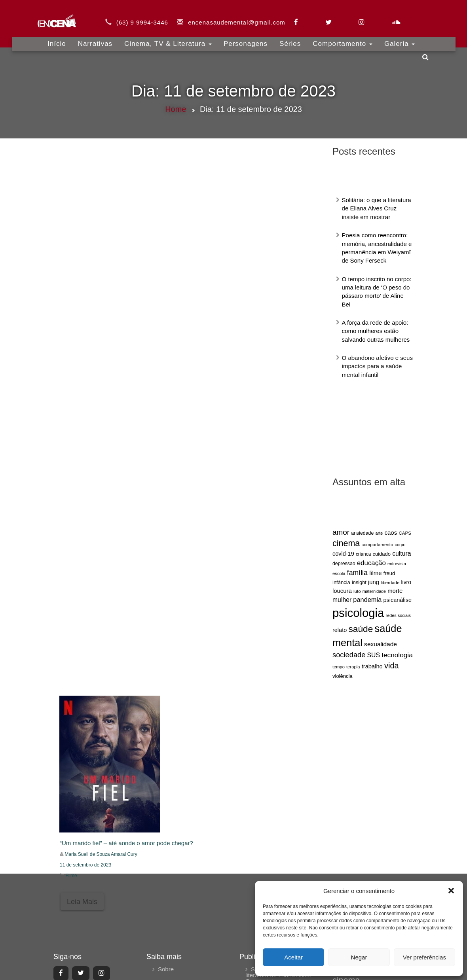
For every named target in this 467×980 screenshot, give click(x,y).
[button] (451, 891)
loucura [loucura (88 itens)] (342, 591)
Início (57, 39)
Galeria (400, 39)
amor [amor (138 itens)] (341, 532)
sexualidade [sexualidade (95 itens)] (381, 644)
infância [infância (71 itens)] (341, 582)
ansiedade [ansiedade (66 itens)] (362, 533)
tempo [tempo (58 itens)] (339, 667)
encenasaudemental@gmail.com (237, 18)
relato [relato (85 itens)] (340, 630)
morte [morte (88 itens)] (395, 591)
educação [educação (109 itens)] (371, 563)
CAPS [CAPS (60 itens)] (405, 533)
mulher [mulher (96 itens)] (342, 600)
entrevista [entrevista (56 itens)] (397, 564)
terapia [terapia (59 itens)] (353, 667)
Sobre (166, 969)
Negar (359, 957)
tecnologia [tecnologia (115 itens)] (397, 655)
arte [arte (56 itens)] (379, 533)
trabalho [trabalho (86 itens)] (372, 666)
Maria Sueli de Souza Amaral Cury (101, 854)
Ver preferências (424, 957)
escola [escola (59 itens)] (339, 573)
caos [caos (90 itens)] (391, 533)
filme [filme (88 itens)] (375, 573)
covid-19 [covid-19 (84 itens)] (343, 554)
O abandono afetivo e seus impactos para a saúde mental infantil (377, 366)
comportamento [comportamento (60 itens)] (377, 545)
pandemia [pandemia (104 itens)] (367, 600)
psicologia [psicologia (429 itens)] (358, 613)
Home (176, 109)
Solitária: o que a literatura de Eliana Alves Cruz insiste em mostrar (377, 208)
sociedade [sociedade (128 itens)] (349, 655)
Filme (71, 876)
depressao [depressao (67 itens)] (344, 564)
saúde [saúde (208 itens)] (361, 629)
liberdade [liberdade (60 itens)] (390, 583)
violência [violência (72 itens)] (343, 676)
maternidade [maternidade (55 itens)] (374, 591)
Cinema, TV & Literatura (168, 39)
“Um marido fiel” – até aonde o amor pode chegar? (126, 843)
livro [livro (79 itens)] (406, 582)
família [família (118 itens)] (357, 573)
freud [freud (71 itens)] (389, 573)
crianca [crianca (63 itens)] (363, 554)
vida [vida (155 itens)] (392, 666)
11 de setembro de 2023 (85, 865)
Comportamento (343, 39)
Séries (290, 39)
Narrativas (95, 39)
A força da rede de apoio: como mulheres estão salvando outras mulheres (376, 331)
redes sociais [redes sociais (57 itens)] (398, 615)
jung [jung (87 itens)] (374, 582)
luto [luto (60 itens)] (357, 591)
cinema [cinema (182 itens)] (346, 543)
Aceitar (293, 957)
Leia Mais (82, 902)
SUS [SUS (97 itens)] (374, 655)
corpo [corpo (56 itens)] (400, 545)
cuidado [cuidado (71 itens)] (382, 554)
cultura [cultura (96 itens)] (402, 553)
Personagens (246, 39)
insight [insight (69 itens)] (359, 582)
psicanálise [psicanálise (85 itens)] (397, 600)
